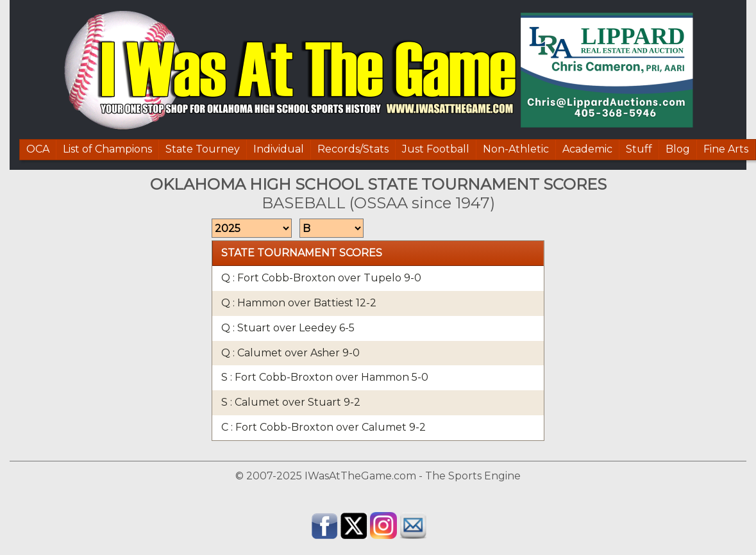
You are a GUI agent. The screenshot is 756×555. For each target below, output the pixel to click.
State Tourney (203, 149)
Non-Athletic (516, 149)
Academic (587, 149)
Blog (678, 149)
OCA (38, 149)
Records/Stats (353, 149)
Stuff (639, 149)
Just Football (436, 149)
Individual (279, 149)
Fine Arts (726, 149)
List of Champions (107, 149)
